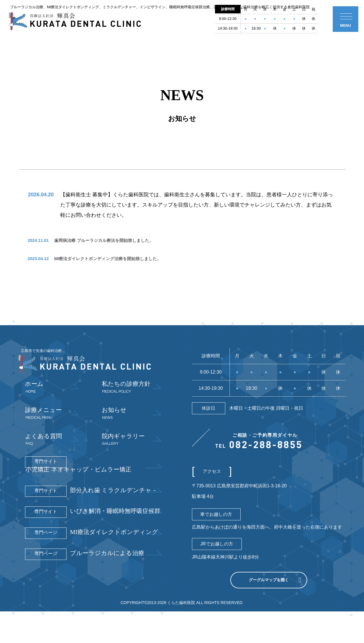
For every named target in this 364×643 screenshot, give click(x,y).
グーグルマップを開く (269, 603)
